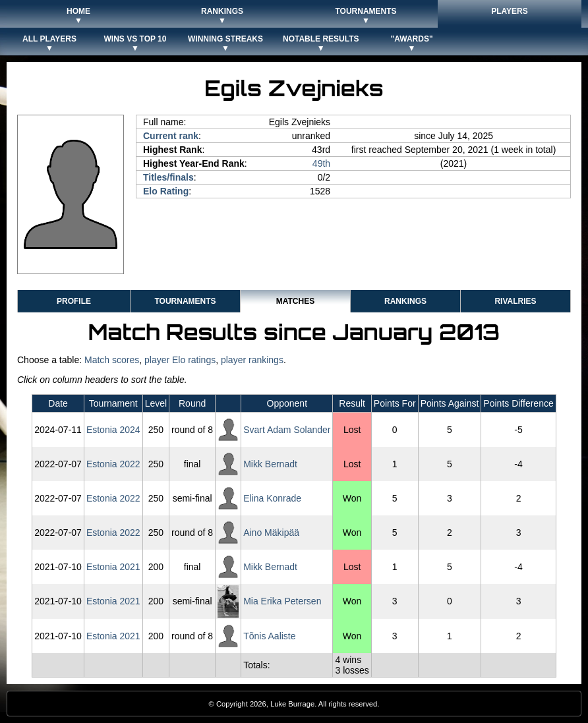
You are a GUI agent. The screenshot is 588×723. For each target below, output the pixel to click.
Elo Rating (166, 191)
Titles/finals (168, 177)
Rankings (405, 301)
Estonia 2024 (113, 430)
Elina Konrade (272, 498)
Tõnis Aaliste (269, 636)
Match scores (112, 360)
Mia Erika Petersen (282, 601)
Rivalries (515, 301)
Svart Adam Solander (287, 430)
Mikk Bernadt (270, 464)
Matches (295, 301)
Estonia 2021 (113, 567)
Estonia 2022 (113, 464)
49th (321, 163)
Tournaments (185, 301)
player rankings (252, 360)
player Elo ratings (180, 360)
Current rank (171, 136)
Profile (74, 301)
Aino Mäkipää (271, 533)
